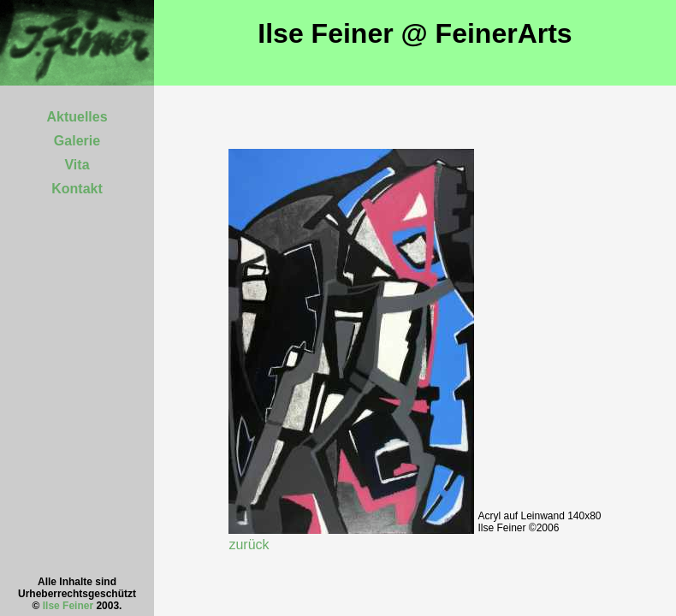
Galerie (77, 141)
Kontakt (77, 189)
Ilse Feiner (68, 606)
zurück (249, 545)
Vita (77, 165)
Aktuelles (77, 117)
